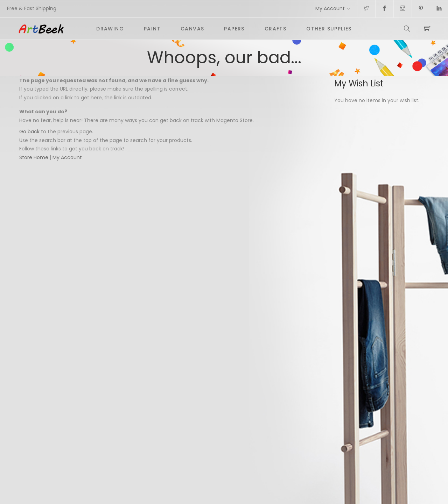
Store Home (34, 157)
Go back (29, 132)
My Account (330, 8)
